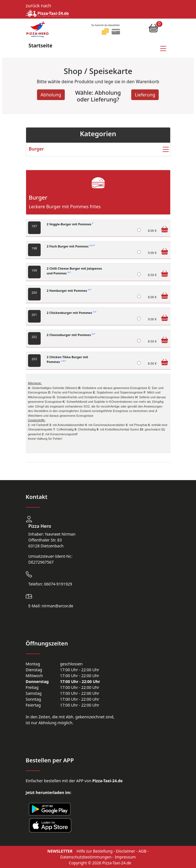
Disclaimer (125, 851)
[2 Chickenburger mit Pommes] (139, 319)
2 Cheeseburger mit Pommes (71, 335)
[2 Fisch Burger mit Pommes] (139, 252)
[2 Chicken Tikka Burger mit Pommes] (139, 363)
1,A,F (64, 361)
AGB (142, 851)
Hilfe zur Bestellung (94, 851)
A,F (69, 272)
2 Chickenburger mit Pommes (72, 313)
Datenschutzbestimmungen (86, 857)
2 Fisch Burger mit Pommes (71, 246)
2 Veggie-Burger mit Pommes (70, 224)
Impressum (125, 857)
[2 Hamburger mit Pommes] (139, 296)
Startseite (41, 45)
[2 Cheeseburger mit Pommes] (139, 341)
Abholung (51, 95)
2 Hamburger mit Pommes (69, 291)
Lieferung (145, 95)
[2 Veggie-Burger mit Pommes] (139, 230)
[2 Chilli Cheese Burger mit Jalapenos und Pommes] (139, 274)
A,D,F (92, 246)
